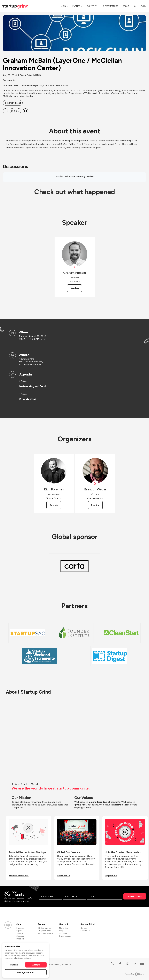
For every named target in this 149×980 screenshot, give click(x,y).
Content (92, 6)
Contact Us (85, 931)
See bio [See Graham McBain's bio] (74, 288)
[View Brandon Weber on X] (95, 484)
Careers (84, 928)
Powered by (135, 974)
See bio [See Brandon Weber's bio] (95, 505)
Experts (19, 931)
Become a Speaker (46, 933)
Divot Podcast (65, 936)
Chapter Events (44, 931)
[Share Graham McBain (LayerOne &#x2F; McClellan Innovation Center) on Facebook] (5, 111)
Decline (14, 965)
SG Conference (44, 928)
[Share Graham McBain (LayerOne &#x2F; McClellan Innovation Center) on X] (12, 111)
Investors (20, 928)
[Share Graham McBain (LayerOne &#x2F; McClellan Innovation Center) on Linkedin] (19, 111)
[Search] (135, 6)
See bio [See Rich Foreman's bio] (54, 505)
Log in (143, 6)
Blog (61, 931)
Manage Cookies (26, 972)
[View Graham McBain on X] (75, 267)
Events (76, 6)
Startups (20, 933)
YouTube (63, 933)
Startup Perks (111, 6)
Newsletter (64, 928)
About (126, 6)
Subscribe (134, 896)
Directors (20, 939)
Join (64, 6)
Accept (36, 965)
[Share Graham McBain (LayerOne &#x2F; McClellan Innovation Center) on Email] (25, 111)
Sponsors (20, 936)
